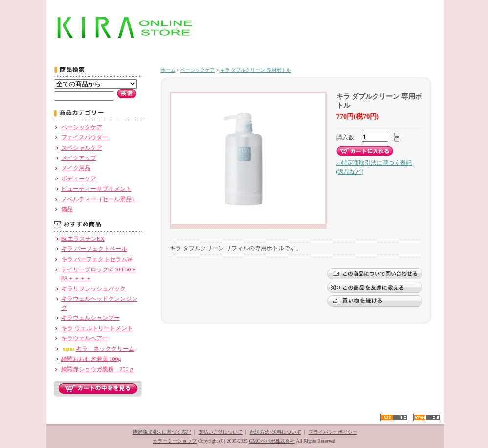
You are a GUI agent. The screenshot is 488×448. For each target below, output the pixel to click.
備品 (67, 209)
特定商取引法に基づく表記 (162, 432)
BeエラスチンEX (83, 239)
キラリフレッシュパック (93, 289)
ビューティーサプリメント (96, 189)
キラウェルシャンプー (90, 318)
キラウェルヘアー (85, 338)
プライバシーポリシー (333, 432)
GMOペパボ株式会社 (272, 441)
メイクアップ (79, 158)
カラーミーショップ (175, 441)
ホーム (168, 70)
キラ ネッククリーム (98, 349)
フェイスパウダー (85, 137)
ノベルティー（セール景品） (99, 199)
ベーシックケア (82, 127)
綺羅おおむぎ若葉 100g (91, 359)
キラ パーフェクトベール (94, 249)
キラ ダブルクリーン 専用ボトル (255, 70)
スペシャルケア (82, 148)
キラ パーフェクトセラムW (97, 259)
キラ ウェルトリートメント (97, 328)
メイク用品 (76, 168)
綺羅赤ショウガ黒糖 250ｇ (98, 369)
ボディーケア (79, 179)
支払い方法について (221, 432)
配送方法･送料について (276, 432)
